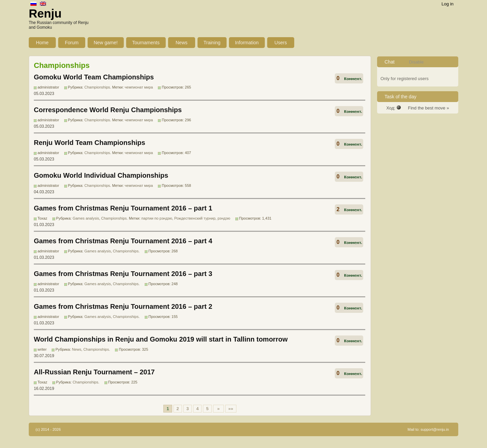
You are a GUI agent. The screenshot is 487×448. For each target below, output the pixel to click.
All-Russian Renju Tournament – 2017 (94, 372)
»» (231, 409)
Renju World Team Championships (89, 143)
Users (281, 43)
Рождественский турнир (195, 218)
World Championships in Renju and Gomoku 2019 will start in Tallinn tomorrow (161, 339)
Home (42, 43)
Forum (72, 43)
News (181, 43)
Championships (97, 87)
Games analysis (86, 218)
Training (212, 43)
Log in (448, 4)
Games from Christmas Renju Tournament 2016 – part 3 (123, 274)
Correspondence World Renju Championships (108, 110)
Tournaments (146, 43)
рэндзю (224, 218)
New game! (106, 43)
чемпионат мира (139, 87)
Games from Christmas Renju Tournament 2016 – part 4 (123, 241)
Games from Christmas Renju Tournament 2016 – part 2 (123, 306)
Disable (416, 62)
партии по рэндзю (157, 218)
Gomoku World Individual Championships (101, 175)
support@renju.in (435, 429)
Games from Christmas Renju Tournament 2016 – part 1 (123, 208)
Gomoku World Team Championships (94, 77)
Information (247, 43)
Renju (45, 13)
